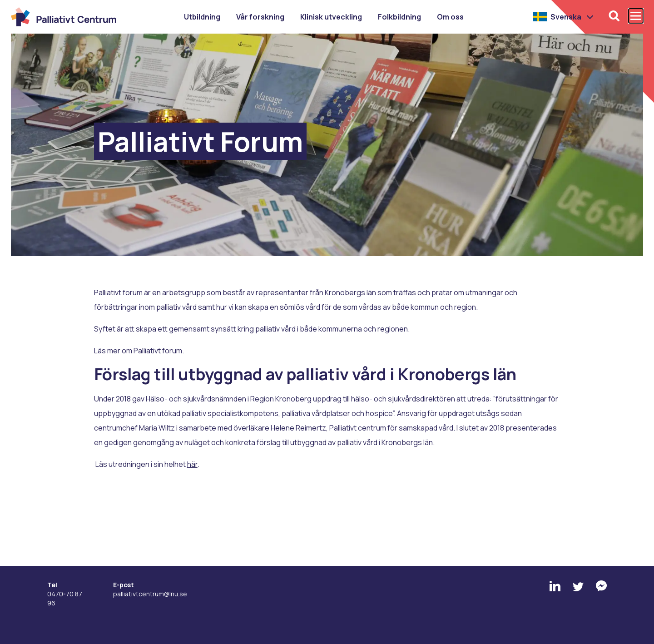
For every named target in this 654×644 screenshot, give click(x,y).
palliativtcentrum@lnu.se (150, 594)
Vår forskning (260, 17)
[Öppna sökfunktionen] (614, 16)
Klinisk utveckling (331, 17)
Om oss (450, 17)
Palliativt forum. (159, 351)
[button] (563, 17)
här (192, 464)
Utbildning (202, 17)
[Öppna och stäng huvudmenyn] (636, 16)
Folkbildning (399, 17)
